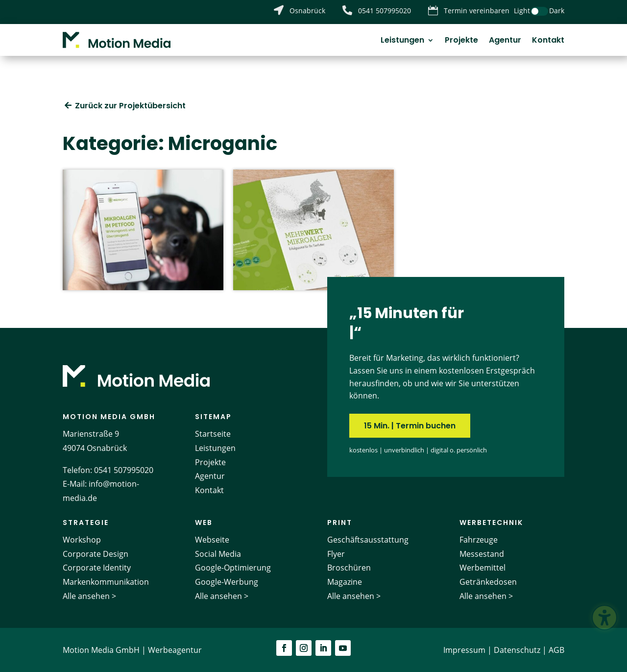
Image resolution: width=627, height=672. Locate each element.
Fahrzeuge (479, 540)
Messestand (482, 554)
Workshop (82, 540)
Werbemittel (482, 568)
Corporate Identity (97, 568)
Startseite (213, 434)
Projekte (461, 41)
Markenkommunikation (106, 582)
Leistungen (402, 41)
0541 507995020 (124, 470)
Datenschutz (517, 650)
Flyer (336, 554)
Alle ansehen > (89, 596)
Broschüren (349, 568)
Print (340, 523)
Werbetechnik (491, 523)
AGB (556, 650)
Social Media (218, 554)
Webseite (212, 540)
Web (204, 523)
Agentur (505, 41)
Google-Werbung (227, 582)
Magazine (345, 582)
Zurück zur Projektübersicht (130, 106)
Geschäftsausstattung (368, 540)
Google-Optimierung (233, 568)
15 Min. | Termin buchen (410, 426)
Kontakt (548, 41)
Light (522, 11)
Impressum (464, 650)
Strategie (86, 523)
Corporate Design (96, 554)
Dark (557, 11)
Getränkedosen (488, 582)
